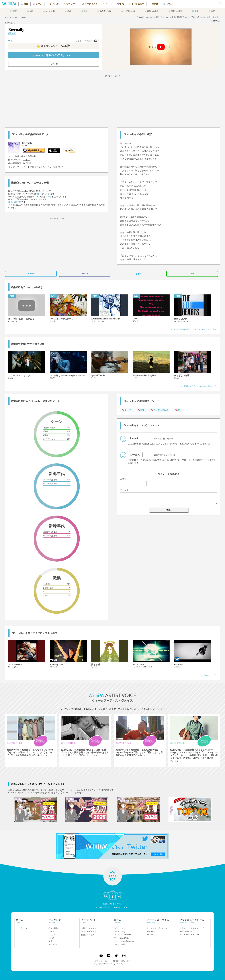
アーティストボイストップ (158, 928)
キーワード (53, 944)
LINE (192, 274)
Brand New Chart (186, 931)
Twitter (31, 274)
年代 (50, 941)
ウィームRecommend (122, 935)
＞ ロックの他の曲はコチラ (205, 675)
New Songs (151, 931)
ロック (27, 160)
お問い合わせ (125, 961)
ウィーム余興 (119, 944)
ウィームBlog (119, 932)
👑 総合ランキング (53, 46)
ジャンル (52, 935)
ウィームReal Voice (122, 938)
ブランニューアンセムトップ (192, 928)
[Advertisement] (113, 101)
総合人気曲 (53, 928)
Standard (150, 934)
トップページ (22, 928)
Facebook (85, 274)
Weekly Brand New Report (190, 934)
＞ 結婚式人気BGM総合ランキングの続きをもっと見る (193, 329)
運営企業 (116, 961)
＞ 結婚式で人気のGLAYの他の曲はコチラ (199, 386)
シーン (51, 932)
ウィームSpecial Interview (124, 941)
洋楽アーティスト (89, 935)
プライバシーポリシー (103, 961)
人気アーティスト (89, 928)
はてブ (138, 274)
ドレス (51, 938)
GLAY (15, 17)
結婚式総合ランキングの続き (27, 287)
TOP (7, 17)
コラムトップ (119, 928)
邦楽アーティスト (89, 932)
